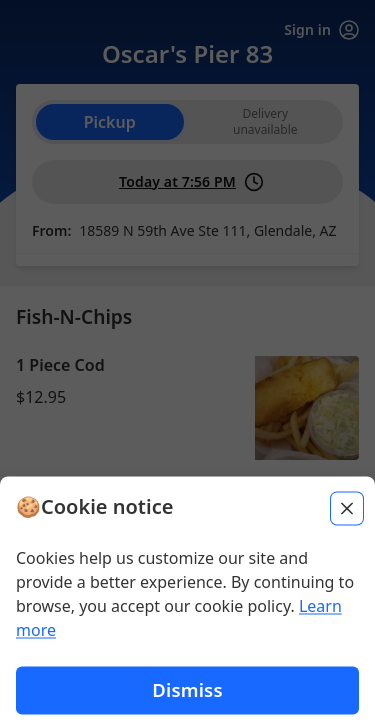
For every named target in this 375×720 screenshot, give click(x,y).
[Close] (347, 612)
